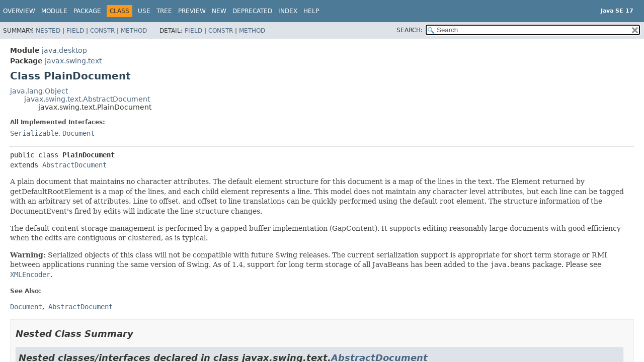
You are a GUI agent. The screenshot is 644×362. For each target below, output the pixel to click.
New (219, 11)
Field (75, 31)
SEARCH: (410, 30)
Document (78, 133)
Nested (48, 31)
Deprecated (252, 11)
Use (144, 11)
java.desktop (64, 50)
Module (54, 11)
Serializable (34, 133)
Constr (102, 31)
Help (311, 11)
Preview (192, 11)
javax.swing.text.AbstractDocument (87, 99)
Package (87, 11)
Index (288, 11)
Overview (19, 11)
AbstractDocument (74, 165)
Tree (164, 11)
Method (134, 31)
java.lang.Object (39, 91)
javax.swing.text (73, 61)
